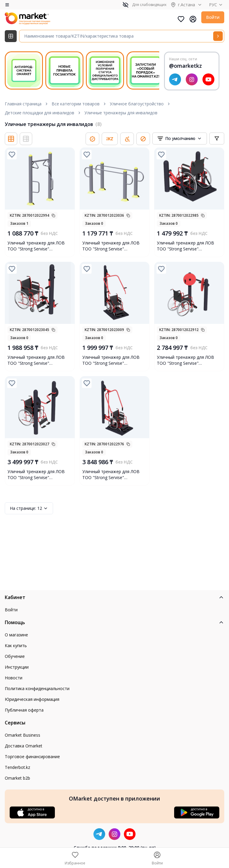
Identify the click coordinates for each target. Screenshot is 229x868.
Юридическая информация (32, 699)
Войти (213, 17)
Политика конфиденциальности (37, 688)
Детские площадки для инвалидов (40, 113)
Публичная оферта (24, 710)
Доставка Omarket (24, 746)
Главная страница (23, 104)
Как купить (16, 645)
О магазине (16, 635)
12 (29, 508)
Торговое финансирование (32, 757)
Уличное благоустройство (137, 104)
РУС (217, 5)
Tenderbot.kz (17, 767)
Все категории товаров (76, 104)
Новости (14, 678)
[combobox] (180, 138)
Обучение (15, 656)
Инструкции (17, 667)
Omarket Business (23, 735)
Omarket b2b (17, 778)
